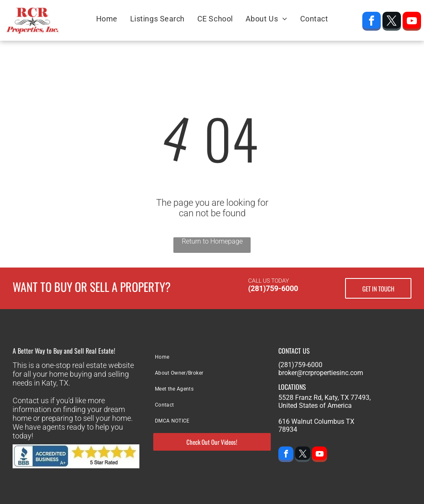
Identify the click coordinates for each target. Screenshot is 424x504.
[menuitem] (107, 18)
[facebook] (372, 22)
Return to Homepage (212, 241)
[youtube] (412, 22)
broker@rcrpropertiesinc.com (321, 373)
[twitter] (392, 22)
